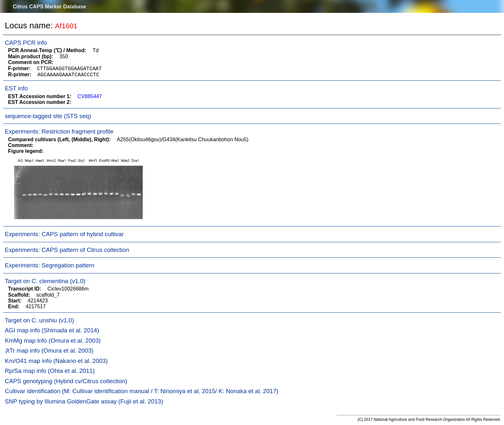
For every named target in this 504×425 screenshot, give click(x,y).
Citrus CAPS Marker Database (50, 7)
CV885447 (90, 96)
